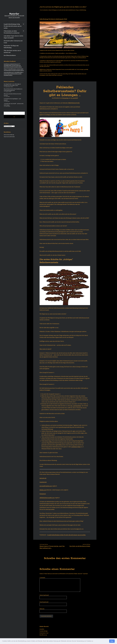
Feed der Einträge (44, 631)
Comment (42, 577)
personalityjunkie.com (46, 486)
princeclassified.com (8, 72)
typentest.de (43, 482)
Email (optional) (44, 602)
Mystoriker (14, 14)
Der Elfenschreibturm (10, 55)
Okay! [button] (112, 641)
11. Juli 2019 (74, 98)
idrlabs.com (43, 490)
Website (42, 609)
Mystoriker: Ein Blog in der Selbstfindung (11, 47)
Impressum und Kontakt (9, 137)
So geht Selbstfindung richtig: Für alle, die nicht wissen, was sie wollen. (13, 26)
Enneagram (43, 494)
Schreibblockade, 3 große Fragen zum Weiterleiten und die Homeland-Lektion (14, 74)
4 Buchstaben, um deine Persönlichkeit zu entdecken (12, 32)
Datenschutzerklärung (9, 135)
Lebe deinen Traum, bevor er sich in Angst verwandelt (13, 37)
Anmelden (42, 629)
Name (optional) (44, 595)
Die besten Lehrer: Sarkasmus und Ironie (13, 42)
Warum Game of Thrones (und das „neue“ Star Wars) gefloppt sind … (52, 547)
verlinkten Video (76, 447)
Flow (50, 441)
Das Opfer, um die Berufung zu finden (80, 546)
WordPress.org (43, 635)
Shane (5, 69)
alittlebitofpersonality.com (47, 498)
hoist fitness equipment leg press (11, 64)
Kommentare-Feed (44, 633)
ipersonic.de (43, 478)
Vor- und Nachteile (76, 406)
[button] (94, 641)
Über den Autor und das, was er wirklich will (12, 51)
